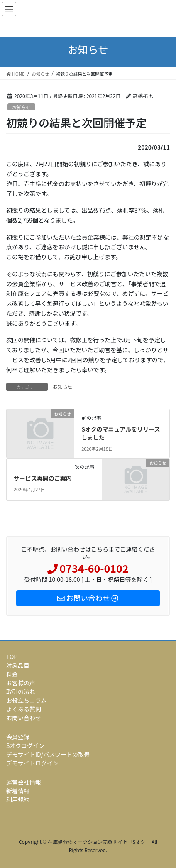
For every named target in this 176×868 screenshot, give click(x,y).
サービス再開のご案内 (43, 478)
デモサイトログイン (32, 763)
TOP (12, 657)
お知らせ (21, 107)
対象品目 (18, 665)
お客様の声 (21, 683)
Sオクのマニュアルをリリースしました (121, 433)
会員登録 (18, 737)
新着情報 (18, 791)
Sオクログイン (25, 745)
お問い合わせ (24, 718)
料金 (12, 674)
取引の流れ (21, 691)
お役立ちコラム (27, 700)
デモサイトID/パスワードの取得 (48, 754)
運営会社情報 (24, 782)
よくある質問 (24, 709)
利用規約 (18, 799)
